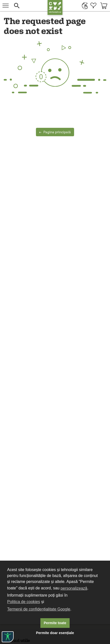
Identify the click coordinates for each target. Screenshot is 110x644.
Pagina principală (55, 132)
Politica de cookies (24, 602)
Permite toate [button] (55, 623)
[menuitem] (84, 6)
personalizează (74, 588)
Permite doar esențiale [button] (55, 633)
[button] (29, 6)
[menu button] (6, 6)
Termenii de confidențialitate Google (39, 609)
